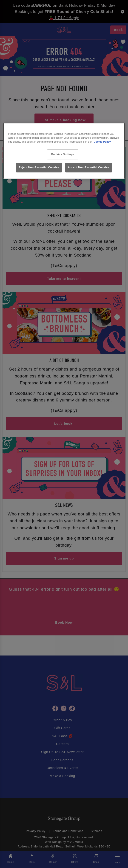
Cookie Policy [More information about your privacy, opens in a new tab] (102, 142)
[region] (64, 151)
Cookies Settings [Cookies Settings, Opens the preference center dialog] (63, 154)
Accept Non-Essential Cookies (88, 167)
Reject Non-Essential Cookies (39, 167)
